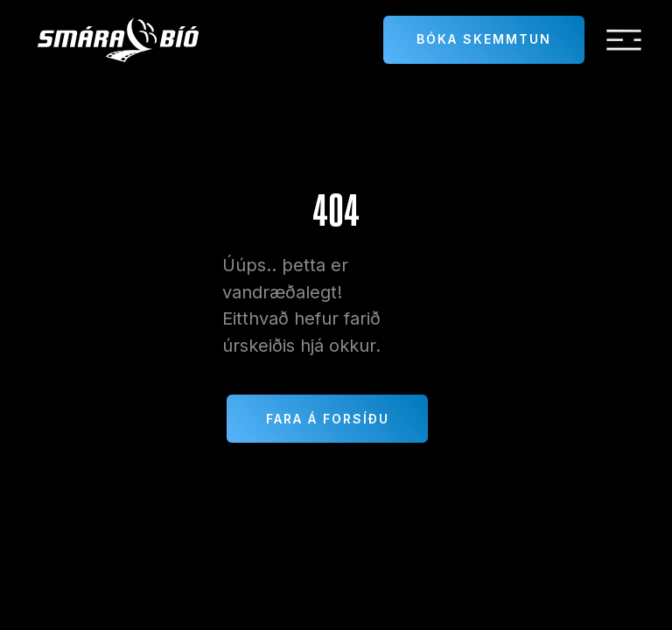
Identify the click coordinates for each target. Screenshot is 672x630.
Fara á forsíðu (328, 419)
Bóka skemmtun (484, 39)
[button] (624, 40)
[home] (118, 40)
